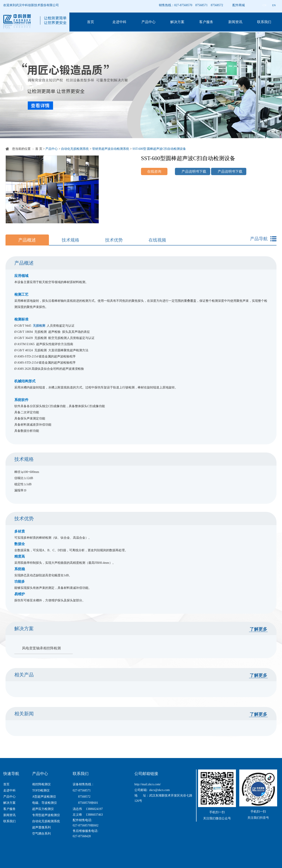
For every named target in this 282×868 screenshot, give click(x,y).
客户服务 (206, 22)
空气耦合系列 (41, 834)
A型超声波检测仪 (44, 797)
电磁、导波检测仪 (45, 803)
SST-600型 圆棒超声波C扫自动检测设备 (159, 149)
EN (274, 5)
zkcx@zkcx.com (159, 790)
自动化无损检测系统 (75, 149)
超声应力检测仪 (43, 809)
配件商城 (239, 5)
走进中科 (119, 22)
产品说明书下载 (194, 171)
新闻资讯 (235, 22)
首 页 (39, 149)
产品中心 (148, 22)
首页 (91, 22)
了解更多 (258, 629)
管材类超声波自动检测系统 (111, 149)
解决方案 (177, 22)
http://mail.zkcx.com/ (148, 784)
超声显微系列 (41, 827)
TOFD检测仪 (41, 790)
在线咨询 (154, 171)
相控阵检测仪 (41, 784)
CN (264, 5)
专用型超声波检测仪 (46, 815)
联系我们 (264, 22)
